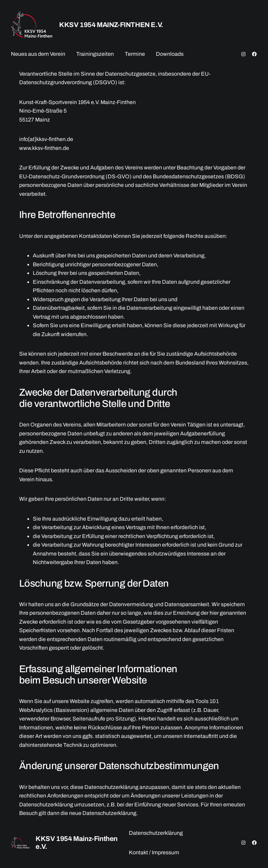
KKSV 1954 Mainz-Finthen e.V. (111, 25)
